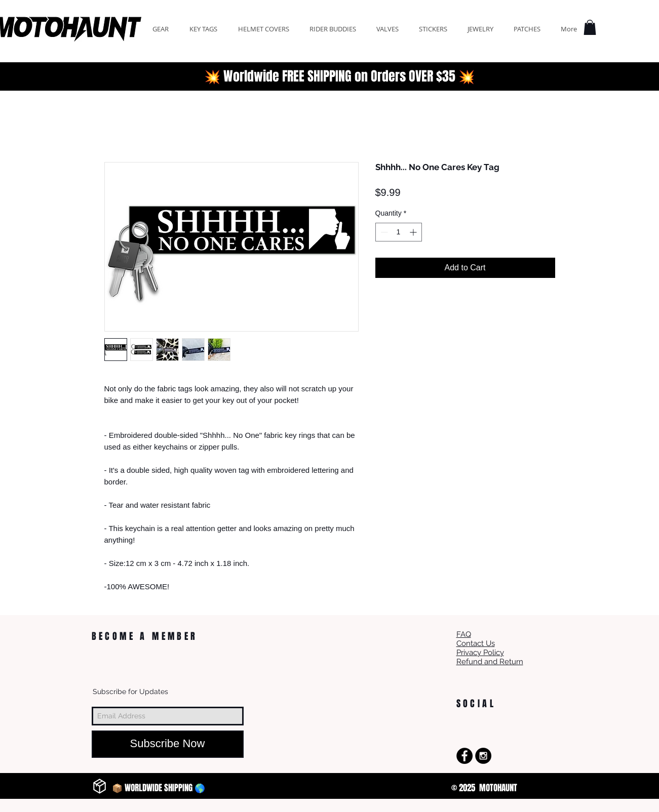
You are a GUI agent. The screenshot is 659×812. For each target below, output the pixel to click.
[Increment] (414, 232)
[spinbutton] (399, 232)
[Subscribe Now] (168, 744)
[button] (590, 27)
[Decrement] (383, 232)
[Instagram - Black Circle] (483, 756)
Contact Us (476, 643)
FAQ (464, 634)
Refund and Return (490, 662)
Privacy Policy (480, 653)
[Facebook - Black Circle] (464, 756)
